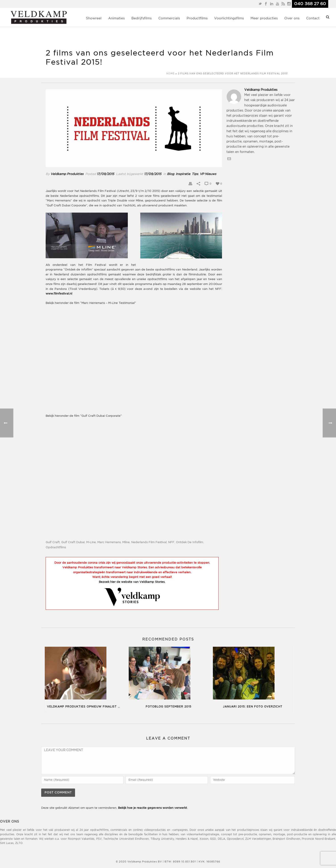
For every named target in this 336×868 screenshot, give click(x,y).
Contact (313, 18)
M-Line (91, 542)
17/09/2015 (106, 174)
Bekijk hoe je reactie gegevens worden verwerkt (153, 808)
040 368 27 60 (310, 4)
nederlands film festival (149, 542)
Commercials (169, 18)
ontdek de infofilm (189, 542)
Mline (126, 542)
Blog (171, 174)
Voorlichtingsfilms (229, 18)
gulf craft (53, 542)
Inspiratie (183, 174)
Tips (195, 174)
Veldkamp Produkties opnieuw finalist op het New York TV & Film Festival (86, 707)
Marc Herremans (109, 542)
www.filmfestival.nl (59, 294)
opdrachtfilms (56, 548)
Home (170, 74)
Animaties (116, 18)
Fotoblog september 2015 (168, 707)
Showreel (94, 18)
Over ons (292, 18)
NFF (171, 542)
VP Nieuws (208, 174)
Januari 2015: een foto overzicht (253, 707)
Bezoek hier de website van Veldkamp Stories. (132, 582)
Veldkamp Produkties (67, 174)
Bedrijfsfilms (142, 18)
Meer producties (264, 18)
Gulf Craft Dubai (73, 542)
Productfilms (197, 18)
